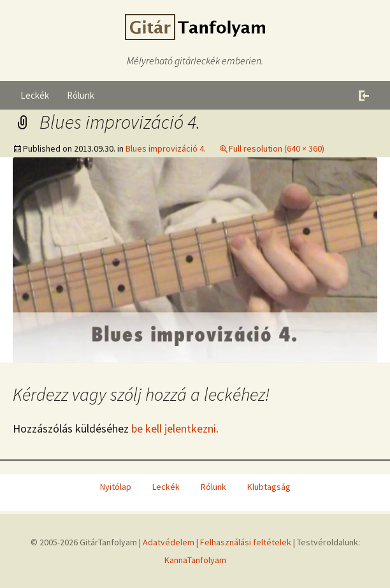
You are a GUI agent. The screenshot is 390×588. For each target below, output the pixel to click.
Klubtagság (269, 487)
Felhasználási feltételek (246, 542)
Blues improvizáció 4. (166, 148)
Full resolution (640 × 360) (277, 148)
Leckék (35, 95)
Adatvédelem (169, 542)
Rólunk (81, 95)
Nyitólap (116, 487)
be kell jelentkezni (174, 428)
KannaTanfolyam (195, 560)
